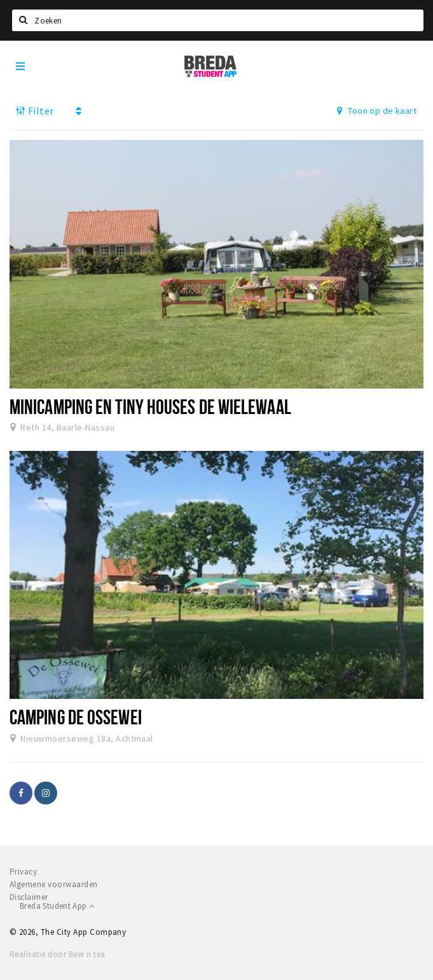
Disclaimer (29, 897)
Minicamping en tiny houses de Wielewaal (150, 406)
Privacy (23, 872)
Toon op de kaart (377, 111)
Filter (35, 111)
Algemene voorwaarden (54, 884)
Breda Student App (57, 906)
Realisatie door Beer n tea (57, 954)
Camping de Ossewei (76, 717)
